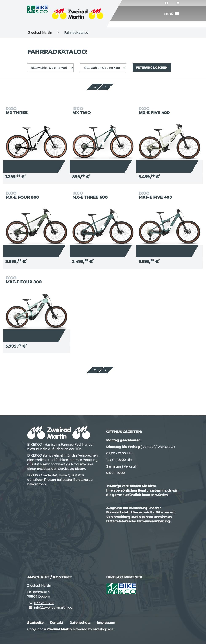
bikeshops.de (103, 629)
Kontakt (57, 623)
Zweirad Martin (40, 33)
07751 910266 (44, 603)
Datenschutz (80, 623)
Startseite (35, 623)
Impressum (106, 623)
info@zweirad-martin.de (53, 607)
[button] (172, 14)
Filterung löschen (152, 67)
